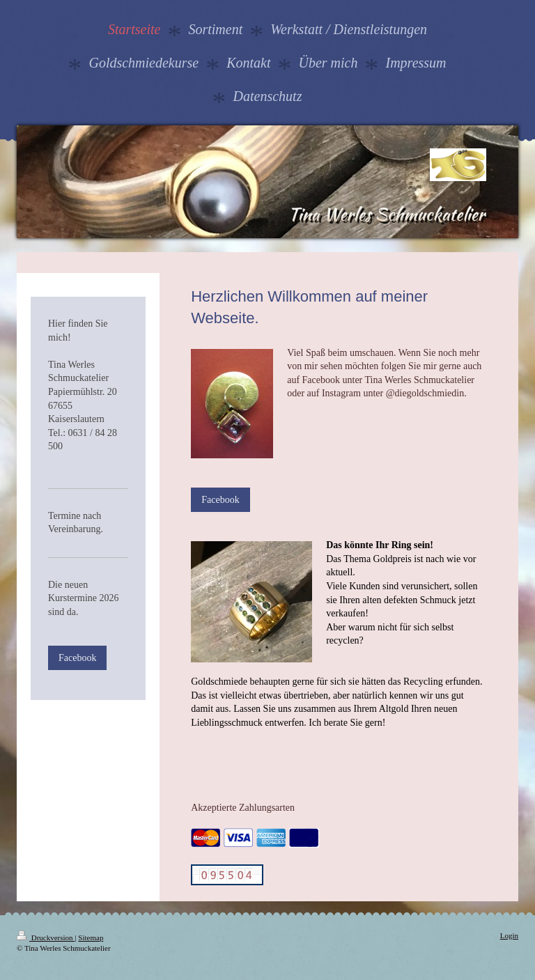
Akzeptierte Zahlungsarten (243, 808)
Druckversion (46, 938)
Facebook (220, 500)
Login (509, 935)
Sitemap (91, 938)
